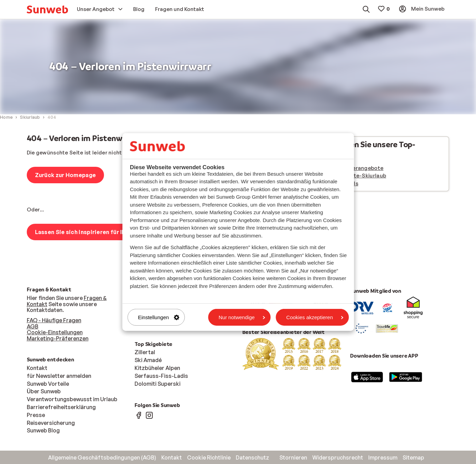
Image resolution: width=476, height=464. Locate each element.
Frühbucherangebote (356, 168)
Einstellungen (159, 317)
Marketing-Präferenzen (58, 338)
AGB (33, 326)
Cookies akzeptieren (315, 317)
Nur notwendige (242, 317)
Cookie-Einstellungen (55, 332)
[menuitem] (47, 9)
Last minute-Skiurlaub (357, 176)
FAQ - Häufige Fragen (54, 320)
